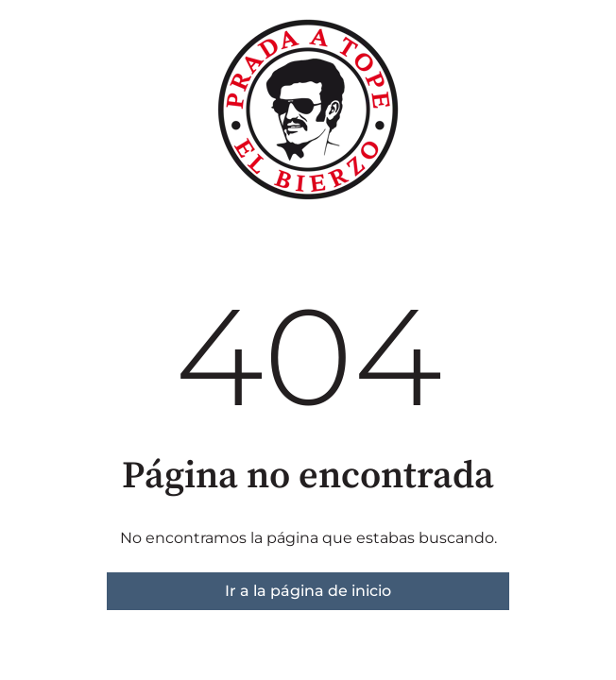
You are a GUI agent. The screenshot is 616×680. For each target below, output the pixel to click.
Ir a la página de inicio (308, 591)
